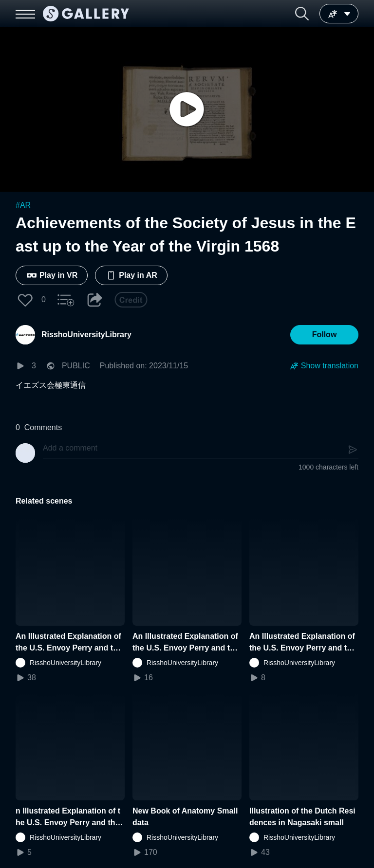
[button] (302, 14)
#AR (23, 205)
